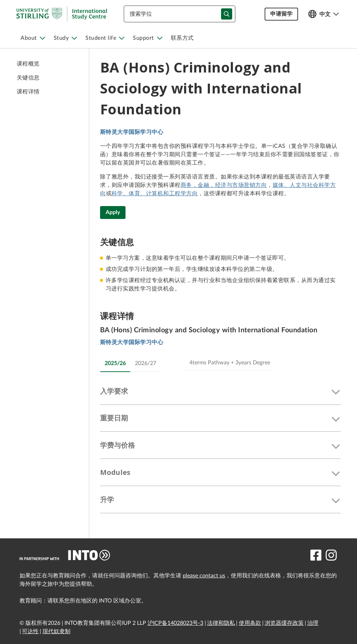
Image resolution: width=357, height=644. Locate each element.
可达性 (30, 631)
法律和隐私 (221, 623)
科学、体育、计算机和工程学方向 (155, 194)
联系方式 (182, 38)
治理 (313, 623)
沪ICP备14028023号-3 (175, 623)
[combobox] (180, 14)
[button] (220, 393)
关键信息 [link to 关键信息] (28, 78)
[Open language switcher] (324, 14)
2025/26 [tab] (115, 363)
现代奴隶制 (56, 631)
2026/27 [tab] (146, 363)
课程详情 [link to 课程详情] (28, 92)
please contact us (204, 576)
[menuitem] (33, 38)
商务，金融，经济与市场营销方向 (224, 185)
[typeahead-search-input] (227, 14)
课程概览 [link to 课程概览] (28, 64)
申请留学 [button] (281, 14)
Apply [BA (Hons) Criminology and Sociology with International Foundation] (113, 212)
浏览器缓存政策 (284, 623)
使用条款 (250, 623)
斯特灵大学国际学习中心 (132, 132)
